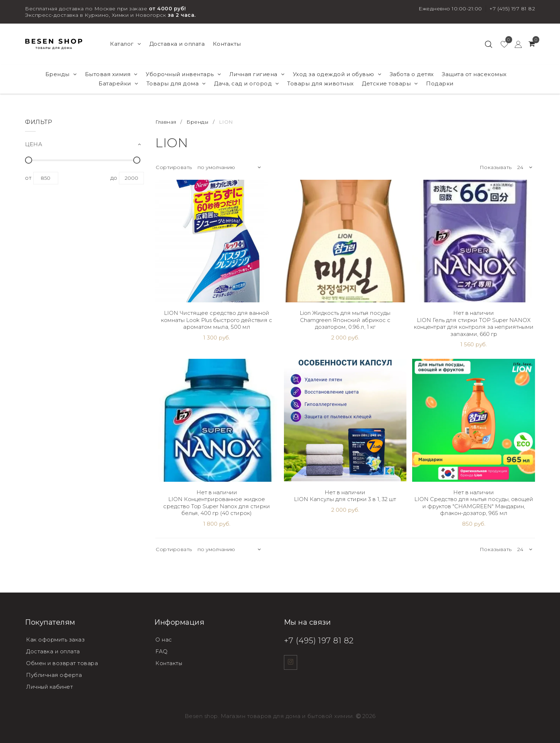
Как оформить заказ (56, 640)
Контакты (227, 44)
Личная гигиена (257, 74)
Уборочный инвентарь (183, 74)
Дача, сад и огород (247, 83)
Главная (167, 122)
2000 (131, 178)
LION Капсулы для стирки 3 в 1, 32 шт (345, 499)
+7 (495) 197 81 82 (512, 9)
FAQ (162, 651)
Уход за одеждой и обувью (337, 74)
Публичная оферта (55, 674)
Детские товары (390, 83)
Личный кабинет (50, 685)
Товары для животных (321, 83)
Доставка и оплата (177, 44)
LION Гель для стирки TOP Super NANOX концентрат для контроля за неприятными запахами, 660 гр (474, 327)
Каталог (126, 44)
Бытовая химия (111, 74)
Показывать (496, 167)
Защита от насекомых (474, 74)
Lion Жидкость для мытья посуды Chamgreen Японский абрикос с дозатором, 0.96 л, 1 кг (345, 320)
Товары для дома (176, 83)
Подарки (440, 83)
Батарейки (118, 83)
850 (46, 178)
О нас (164, 640)
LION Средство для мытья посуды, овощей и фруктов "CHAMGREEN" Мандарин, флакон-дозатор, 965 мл (474, 506)
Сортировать (174, 167)
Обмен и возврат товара (63, 662)
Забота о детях (412, 74)
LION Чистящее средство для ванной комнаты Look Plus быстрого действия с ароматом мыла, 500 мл (217, 320)
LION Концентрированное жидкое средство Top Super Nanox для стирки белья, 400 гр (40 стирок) (217, 506)
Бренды (61, 74)
